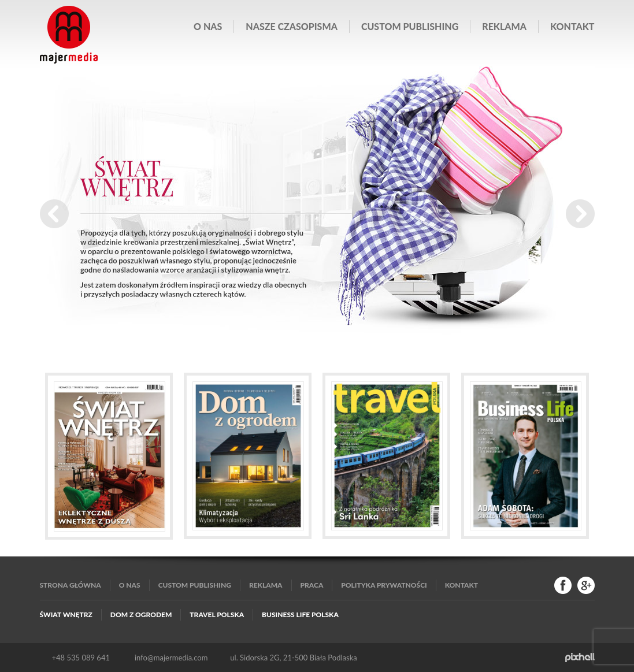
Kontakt (572, 26)
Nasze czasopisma (292, 26)
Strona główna (71, 585)
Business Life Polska (300, 615)
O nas (208, 26)
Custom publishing (410, 26)
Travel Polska (217, 615)
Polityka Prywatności (384, 585)
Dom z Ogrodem (141, 615)
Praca (312, 585)
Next (580, 214)
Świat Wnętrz (66, 615)
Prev (54, 214)
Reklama (504, 26)
